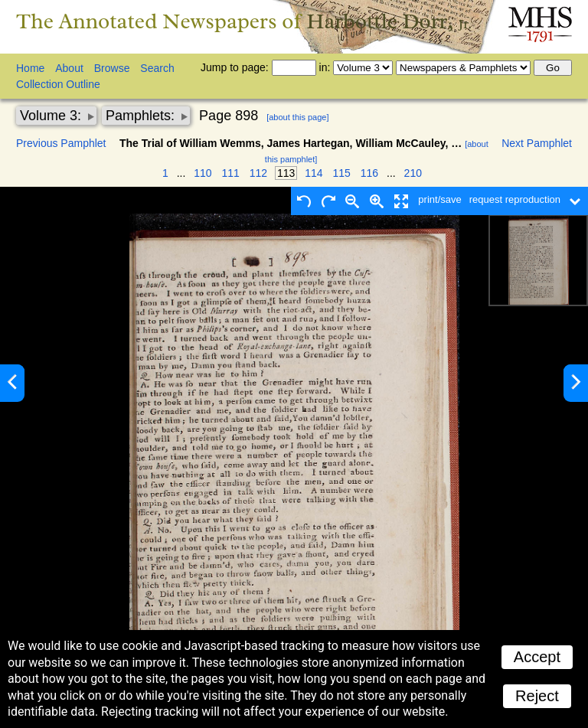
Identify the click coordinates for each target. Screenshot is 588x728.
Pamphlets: (142, 116)
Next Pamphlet (537, 143)
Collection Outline (58, 84)
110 (203, 173)
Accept (537, 657)
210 (413, 173)
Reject (537, 696)
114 (314, 173)
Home (30, 68)
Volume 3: (52, 116)
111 (231, 173)
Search (157, 68)
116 (369, 173)
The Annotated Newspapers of (244, 21)
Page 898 (229, 116)
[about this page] (297, 117)
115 (342, 173)
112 (258, 173)
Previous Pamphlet (61, 143)
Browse (112, 68)
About (69, 68)
